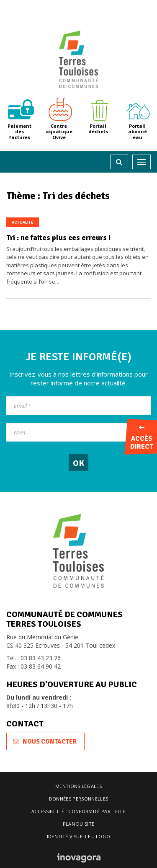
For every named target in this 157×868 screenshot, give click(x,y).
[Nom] (78, 432)
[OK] (78, 463)
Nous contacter (45, 741)
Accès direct (142, 438)
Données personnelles (79, 799)
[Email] (78, 406)
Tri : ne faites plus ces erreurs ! (58, 238)
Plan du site (79, 824)
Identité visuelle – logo (79, 836)
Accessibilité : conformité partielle (78, 811)
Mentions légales (78, 786)
